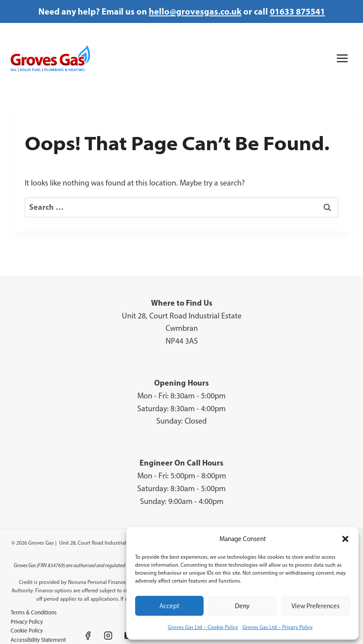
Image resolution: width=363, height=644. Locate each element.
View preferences (316, 606)
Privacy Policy (27, 622)
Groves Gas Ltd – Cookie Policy (203, 627)
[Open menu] (342, 58)
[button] (345, 539)
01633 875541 (297, 11)
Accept (169, 606)
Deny (242, 606)
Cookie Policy (27, 631)
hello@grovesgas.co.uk (195, 11)
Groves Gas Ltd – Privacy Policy (278, 627)
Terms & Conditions (34, 612)
